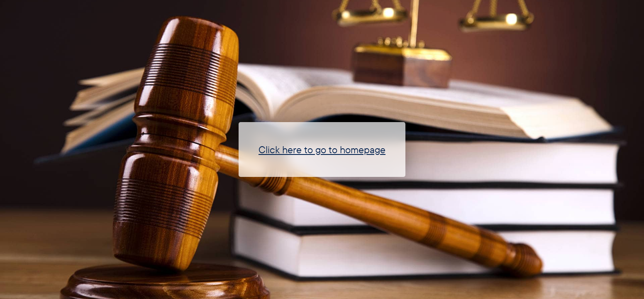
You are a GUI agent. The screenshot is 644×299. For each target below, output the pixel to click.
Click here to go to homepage (322, 149)
